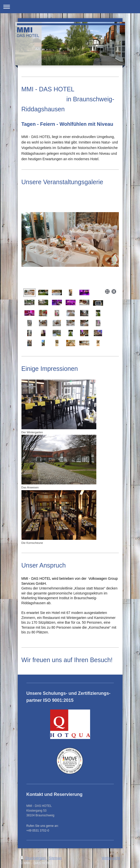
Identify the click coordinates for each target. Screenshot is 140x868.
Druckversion (34, 858)
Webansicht (111, 858)
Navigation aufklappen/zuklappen (70, 7)
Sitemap (55, 858)
